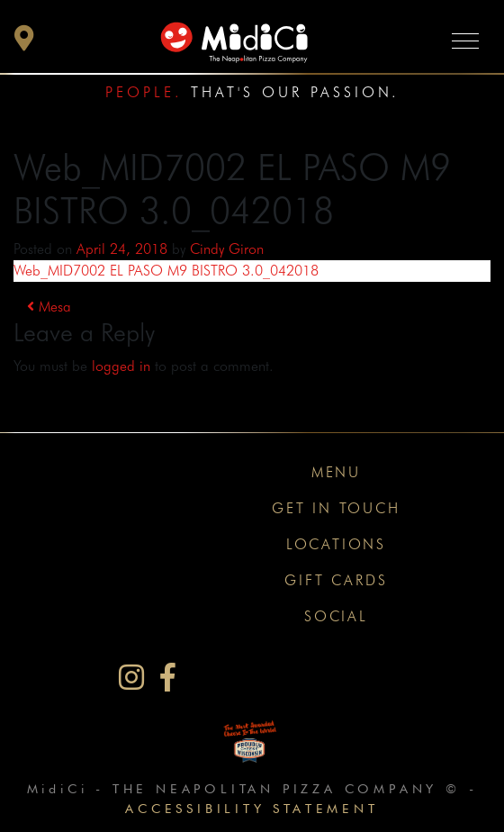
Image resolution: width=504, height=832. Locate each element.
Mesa (49, 307)
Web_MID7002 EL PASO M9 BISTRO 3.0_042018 (166, 271)
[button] (24, 43)
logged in (121, 366)
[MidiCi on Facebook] (168, 678)
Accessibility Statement (252, 808)
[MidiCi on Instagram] (131, 678)
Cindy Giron (227, 249)
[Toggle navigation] (465, 40)
